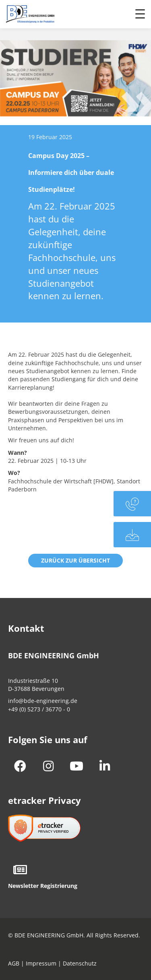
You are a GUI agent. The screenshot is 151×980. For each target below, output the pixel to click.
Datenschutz (80, 963)
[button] (75, 561)
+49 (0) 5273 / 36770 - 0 (39, 709)
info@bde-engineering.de (43, 701)
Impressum (41, 963)
